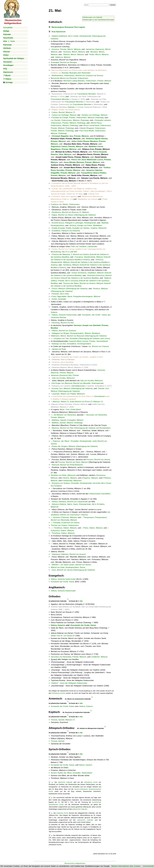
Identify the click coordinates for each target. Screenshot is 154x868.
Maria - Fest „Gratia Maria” (70, 410)
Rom (73, 791)
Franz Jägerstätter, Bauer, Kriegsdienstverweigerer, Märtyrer (76, 296)
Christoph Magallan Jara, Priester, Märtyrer (70, 136)
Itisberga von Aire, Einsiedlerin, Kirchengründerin (72, 344)
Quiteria (54, 312)
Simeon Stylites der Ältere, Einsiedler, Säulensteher (72, 773)
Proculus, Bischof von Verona (98, 460)
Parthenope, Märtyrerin (72, 481)
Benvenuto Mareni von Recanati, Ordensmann (70, 78)
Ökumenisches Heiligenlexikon (75, 863)
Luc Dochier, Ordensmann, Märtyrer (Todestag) (70, 120)
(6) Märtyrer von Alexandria (65, 415)
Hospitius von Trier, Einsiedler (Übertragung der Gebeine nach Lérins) (82, 339)
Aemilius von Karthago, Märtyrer (95, 115)
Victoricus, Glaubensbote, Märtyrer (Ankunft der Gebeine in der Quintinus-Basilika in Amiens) (80, 262)
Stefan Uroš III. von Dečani (62, 636)
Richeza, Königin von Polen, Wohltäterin (86, 225)
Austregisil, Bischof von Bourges (64, 62)
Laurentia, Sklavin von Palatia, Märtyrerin (68, 394)
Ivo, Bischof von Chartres (99, 346)
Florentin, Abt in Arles (60, 294)
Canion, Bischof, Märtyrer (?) (63, 112)
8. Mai (81, 601)
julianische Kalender (65, 782)
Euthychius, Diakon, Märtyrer (62, 531)
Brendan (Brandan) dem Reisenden (76, 73)
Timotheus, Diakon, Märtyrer (65, 528)
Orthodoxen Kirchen (58, 693)
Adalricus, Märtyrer (63, 57)
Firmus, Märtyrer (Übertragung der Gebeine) (70, 289)
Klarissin (71, 107)
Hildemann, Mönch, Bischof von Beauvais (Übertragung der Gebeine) (79, 336)
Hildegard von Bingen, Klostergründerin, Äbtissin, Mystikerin (76, 333)
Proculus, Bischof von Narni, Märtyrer (73, 462)
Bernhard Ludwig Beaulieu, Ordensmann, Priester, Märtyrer (87, 81)
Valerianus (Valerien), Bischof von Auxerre (69, 554)
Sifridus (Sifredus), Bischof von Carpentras (69, 502)
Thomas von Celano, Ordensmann (65, 525)
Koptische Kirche (62, 813)
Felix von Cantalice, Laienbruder (84, 247)
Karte (13, 41)
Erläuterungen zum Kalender (93, 17)
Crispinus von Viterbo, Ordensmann (65, 204)
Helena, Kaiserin (58, 625)
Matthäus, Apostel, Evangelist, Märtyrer (68, 420)
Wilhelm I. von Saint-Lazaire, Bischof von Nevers (72, 565)
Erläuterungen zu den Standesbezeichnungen (98, 20)
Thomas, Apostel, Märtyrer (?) (63, 720)
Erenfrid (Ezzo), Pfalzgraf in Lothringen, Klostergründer (74, 223)
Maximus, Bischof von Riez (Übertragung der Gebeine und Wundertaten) (81, 428)
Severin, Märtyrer (70, 478)
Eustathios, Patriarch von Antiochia (66, 231)
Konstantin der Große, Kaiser (63, 582)
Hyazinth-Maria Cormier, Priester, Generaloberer (89, 341)
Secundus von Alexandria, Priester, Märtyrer (68, 657)
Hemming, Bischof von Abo (63, 323)
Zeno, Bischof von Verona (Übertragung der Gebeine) (73, 570)
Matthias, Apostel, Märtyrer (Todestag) (67, 423)
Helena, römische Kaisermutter (64, 315)
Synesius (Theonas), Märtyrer (65, 517)
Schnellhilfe (8, 28)
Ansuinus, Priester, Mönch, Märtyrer (66, 49)
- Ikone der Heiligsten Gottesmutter (69, 683)
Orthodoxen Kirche (91, 782)
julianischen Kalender (80, 809)
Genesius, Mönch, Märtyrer (74, 52)
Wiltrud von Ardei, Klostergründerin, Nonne (68, 567)
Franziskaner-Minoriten (87, 94)
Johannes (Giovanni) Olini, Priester (65, 375)
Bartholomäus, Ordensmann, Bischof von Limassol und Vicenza (78, 76)
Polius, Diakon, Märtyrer (93, 528)
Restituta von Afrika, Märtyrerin (63, 475)
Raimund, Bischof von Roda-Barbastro (67, 465)
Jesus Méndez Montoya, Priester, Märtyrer (82, 162)
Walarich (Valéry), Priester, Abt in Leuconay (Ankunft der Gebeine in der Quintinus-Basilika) (81, 281)
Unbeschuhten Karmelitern (100, 494)
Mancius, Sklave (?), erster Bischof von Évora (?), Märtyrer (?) (78, 402)
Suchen (113, 5)
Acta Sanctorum (58, 32)
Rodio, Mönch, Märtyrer (99, 54)
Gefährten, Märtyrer (100, 657)
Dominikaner (99, 396)
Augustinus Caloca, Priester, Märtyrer (67, 146)
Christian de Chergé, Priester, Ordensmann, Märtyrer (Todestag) (78, 118)
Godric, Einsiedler (59, 299)
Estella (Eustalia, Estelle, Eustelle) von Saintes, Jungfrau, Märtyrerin (79, 228)
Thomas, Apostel (58, 741)
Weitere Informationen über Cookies (126, 866)
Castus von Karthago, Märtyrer (64, 115)
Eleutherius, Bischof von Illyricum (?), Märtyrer (70, 212)
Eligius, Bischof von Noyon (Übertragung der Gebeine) (74, 215)
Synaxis (54, 659)
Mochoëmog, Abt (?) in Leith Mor (64, 252)
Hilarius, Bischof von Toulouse (64, 331)
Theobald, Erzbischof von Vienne (66, 523)
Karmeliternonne (78, 386)
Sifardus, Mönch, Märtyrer (74, 54)
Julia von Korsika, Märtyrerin (63, 378)
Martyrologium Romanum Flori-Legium (68, 27)
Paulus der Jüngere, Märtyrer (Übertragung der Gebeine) (75, 446)
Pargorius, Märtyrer (90, 478)
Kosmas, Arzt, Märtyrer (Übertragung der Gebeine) (72, 388)
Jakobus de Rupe (59, 349)
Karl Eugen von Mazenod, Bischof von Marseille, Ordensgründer (78, 383)
